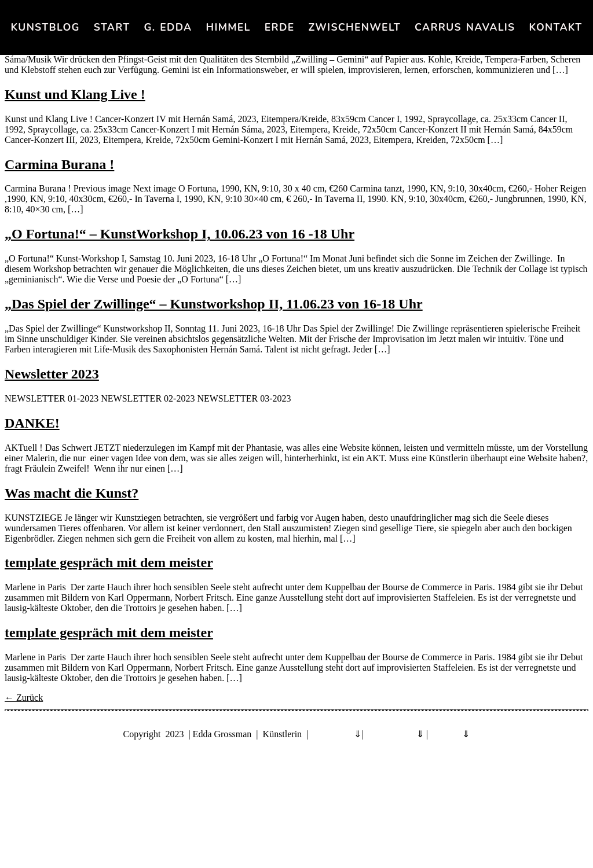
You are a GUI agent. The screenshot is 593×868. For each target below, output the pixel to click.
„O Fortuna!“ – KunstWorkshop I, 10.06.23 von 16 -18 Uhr (180, 234)
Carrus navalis (465, 27)
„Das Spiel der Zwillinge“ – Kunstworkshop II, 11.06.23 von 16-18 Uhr (214, 304)
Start (112, 27)
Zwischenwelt (354, 27)
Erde (280, 27)
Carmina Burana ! (59, 164)
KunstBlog (45, 27)
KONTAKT (556, 27)
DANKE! (32, 423)
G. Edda (168, 27)
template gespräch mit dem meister (109, 562)
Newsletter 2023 (52, 374)
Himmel (228, 27)
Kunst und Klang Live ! (75, 94)
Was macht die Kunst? (72, 493)
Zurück (24, 698)
